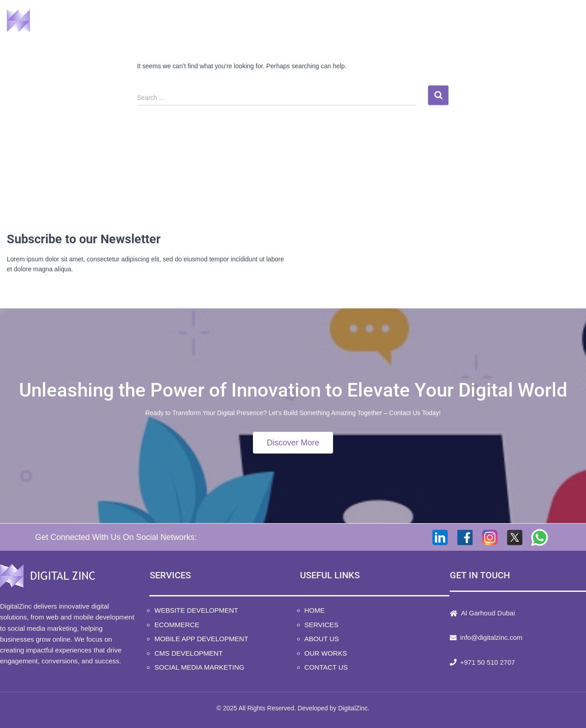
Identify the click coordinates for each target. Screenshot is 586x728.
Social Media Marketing (199, 667)
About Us (414, 23)
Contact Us (545, 23)
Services (353, 23)
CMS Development (188, 653)
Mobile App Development (201, 639)
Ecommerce (177, 625)
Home (298, 23)
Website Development (196, 610)
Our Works (478, 23)
